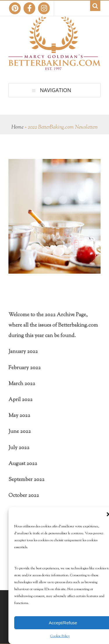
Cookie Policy (60, 636)
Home (17, 127)
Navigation (56, 90)
